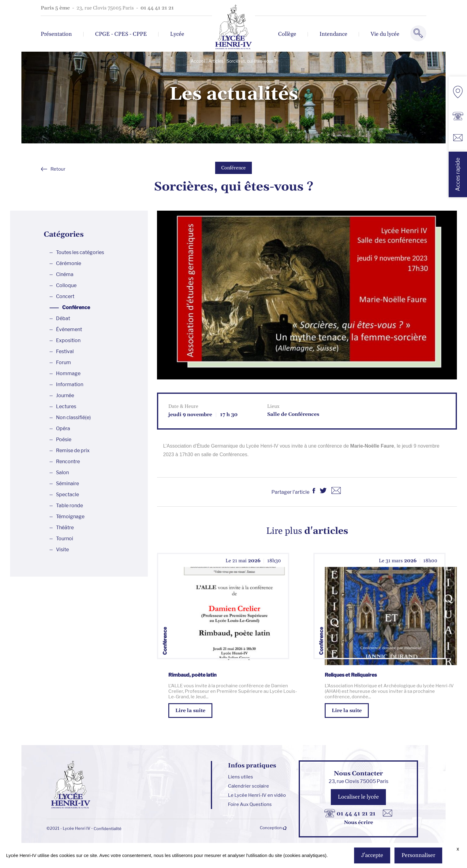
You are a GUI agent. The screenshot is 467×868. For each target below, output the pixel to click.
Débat (63, 318)
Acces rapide (458, 174)
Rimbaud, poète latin (192, 675)
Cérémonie (69, 263)
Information (70, 384)
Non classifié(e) (73, 417)
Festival (65, 351)
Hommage (68, 373)
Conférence (234, 168)
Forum (64, 362)
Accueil (198, 61)
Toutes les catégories (80, 252)
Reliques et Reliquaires (351, 675)
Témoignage (70, 517)
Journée (65, 395)
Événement (69, 329)
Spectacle (67, 495)
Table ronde (69, 506)
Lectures (66, 406)
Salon (62, 473)
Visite (62, 550)
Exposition (68, 340)
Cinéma (65, 274)
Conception (273, 828)
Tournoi (65, 539)
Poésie (64, 440)
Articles (216, 61)
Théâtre (65, 528)
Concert (65, 296)
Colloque (66, 285)
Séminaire (67, 484)
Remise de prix (73, 451)
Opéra (63, 428)
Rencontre (68, 462)
